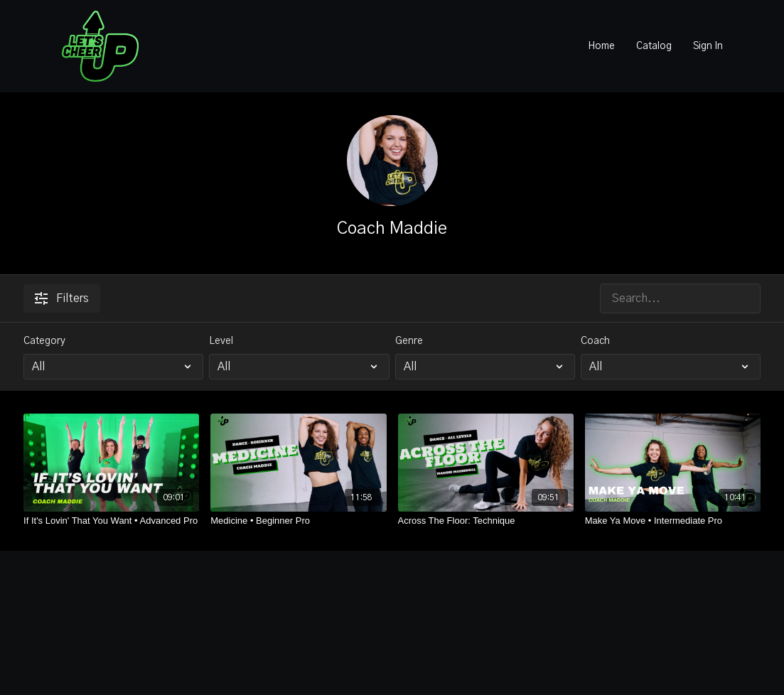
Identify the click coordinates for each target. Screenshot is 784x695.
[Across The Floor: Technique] (486, 521)
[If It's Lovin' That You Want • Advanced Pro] (111, 521)
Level (221, 341)
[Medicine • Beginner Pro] (298, 521)
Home (601, 46)
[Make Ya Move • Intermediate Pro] (673, 521)
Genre (409, 341)
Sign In (708, 46)
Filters (62, 298)
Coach (595, 341)
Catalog (654, 46)
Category (44, 341)
